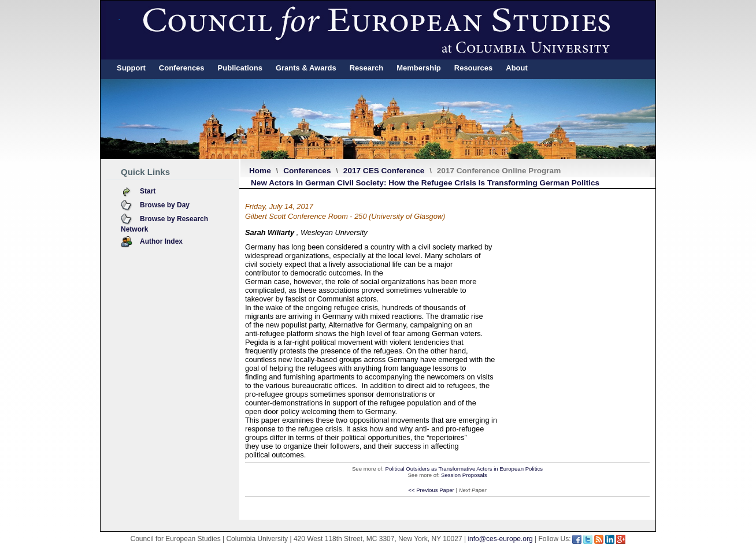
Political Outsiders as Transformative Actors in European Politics (464, 469)
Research (367, 68)
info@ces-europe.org (500, 539)
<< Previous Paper (431, 490)
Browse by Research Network (164, 224)
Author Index (161, 241)
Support (131, 68)
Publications (240, 68)
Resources (473, 68)
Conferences (182, 68)
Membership (419, 68)
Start (148, 191)
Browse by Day (165, 205)
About (517, 68)
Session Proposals (464, 475)
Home (260, 171)
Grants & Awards (306, 68)
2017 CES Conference (384, 171)
